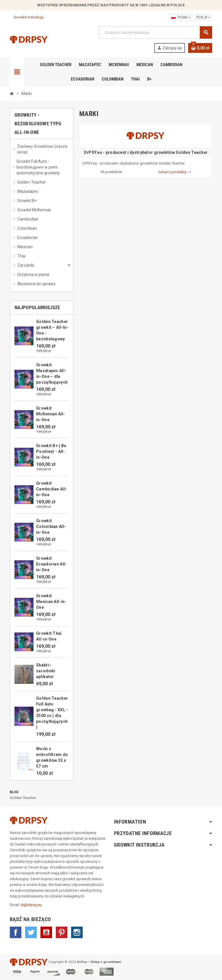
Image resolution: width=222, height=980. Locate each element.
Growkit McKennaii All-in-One (51, 414)
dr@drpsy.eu (31, 905)
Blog (14, 792)
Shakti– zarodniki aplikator (46, 671)
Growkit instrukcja (27, 17)
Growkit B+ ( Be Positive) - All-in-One (51, 451)
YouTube (46, 932)
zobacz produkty (174, 172)
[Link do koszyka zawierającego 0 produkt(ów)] (200, 48)
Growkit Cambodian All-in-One (52, 489)
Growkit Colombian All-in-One (51, 527)
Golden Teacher (23, 798)
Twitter (31, 932)
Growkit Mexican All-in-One (51, 602)
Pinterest (62, 932)
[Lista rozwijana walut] (203, 17)
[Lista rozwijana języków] (181, 17)
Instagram (77, 932)
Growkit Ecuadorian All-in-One (51, 564)
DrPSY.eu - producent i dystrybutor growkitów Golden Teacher (146, 152)
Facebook (16, 932)
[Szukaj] (156, 32)
